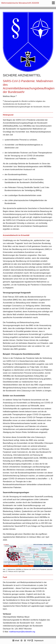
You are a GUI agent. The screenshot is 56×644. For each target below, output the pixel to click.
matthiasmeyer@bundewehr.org (22, 632)
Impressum (39, 641)
